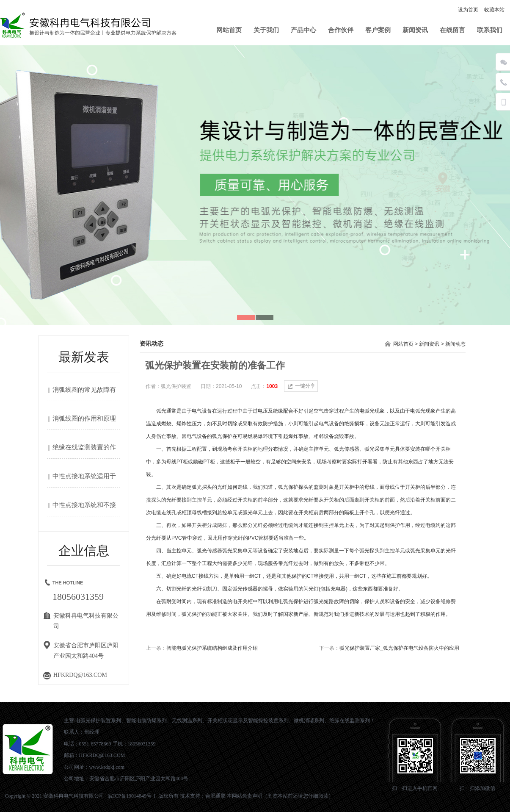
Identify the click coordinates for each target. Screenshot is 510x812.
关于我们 (266, 30)
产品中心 (303, 30)
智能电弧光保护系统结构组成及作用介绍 (212, 648)
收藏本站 (494, 10)
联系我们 (490, 30)
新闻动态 (455, 344)
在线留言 (452, 30)
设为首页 (468, 10)
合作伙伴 (341, 30)
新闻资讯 (415, 30)
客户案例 (378, 30)
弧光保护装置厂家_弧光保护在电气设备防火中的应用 (399, 648)
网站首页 (229, 30)
